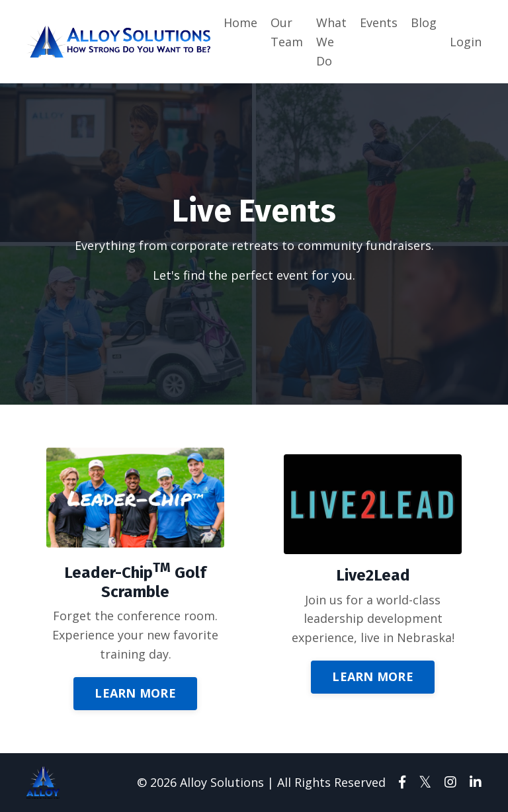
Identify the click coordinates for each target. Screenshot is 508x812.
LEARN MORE (135, 693)
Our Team (287, 32)
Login (466, 42)
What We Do (331, 42)
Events (379, 22)
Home (240, 22)
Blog (424, 22)
